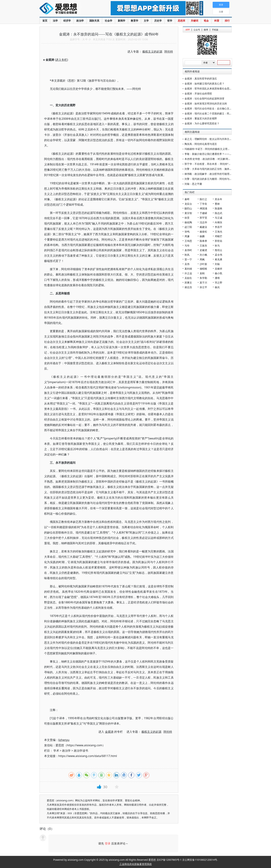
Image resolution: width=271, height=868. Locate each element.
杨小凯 (219, 273)
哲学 (170, 21)
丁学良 (203, 204)
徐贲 (187, 218)
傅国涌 (203, 208)
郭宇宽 (203, 218)
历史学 (158, 21)
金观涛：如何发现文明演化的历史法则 (206, 103)
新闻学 (122, 21)
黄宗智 (188, 213)
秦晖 (187, 199)
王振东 (203, 245)
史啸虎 (203, 250)
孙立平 (203, 287)
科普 (217, 21)
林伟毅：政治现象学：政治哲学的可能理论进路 (211, 174)
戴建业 (203, 227)
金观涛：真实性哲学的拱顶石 (201, 78)
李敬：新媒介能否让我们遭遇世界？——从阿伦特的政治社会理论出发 (223, 154)
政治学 (80, 21)
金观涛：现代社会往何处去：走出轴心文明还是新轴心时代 (217, 108)
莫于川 (203, 283)
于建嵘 (203, 213)
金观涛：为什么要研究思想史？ (202, 123)
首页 (45, 21)
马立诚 (219, 218)
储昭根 (203, 269)
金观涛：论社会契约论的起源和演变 (204, 98)
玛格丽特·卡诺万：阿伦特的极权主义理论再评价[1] (213, 149)
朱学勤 (203, 278)
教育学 (135, 21)
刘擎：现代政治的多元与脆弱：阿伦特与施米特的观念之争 (217, 179)
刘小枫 (203, 255)
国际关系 (94, 21)
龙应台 (188, 204)
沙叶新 (203, 264)
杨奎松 (203, 232)
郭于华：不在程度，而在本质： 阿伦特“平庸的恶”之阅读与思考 (219, 164)
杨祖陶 (188, 222)
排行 (227, 21)
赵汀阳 (188, 227)
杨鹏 (202, 236)
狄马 (217, 245)
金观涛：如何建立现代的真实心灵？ (204, 83)
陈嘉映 (219, 208)
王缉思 (188, 241)
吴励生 (188, 278)
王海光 (219, 232)
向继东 (219, 222)
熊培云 (219, 250)
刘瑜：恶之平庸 (193, 184)
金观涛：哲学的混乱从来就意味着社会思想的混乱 (212, 88)
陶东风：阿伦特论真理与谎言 (201, 144)
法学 (55, 21)
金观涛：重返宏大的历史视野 (201, 118)
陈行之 (203, 199)
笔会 (206, 21)
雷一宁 (188, 259)
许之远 (188, 273)
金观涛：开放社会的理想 (198, 93)
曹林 (217, 204)
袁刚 (202, 273)
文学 (146, 21)
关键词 (194, 21)
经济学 (67, 21)
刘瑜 (217, 264)
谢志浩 (188, 287)
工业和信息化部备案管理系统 (136, 864)
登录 (108, 843)
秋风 (187, 255)
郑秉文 (188, 283)
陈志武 (219, 213)
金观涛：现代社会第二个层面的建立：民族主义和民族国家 (217, 113)
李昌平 (219, 227)
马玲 (187, 245)
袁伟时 (188, 250)
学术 (56, 751)
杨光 (217, 287)
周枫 (202, 259)
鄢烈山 (188, 208)
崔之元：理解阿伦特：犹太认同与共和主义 (208, 139)
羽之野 (219, 283)
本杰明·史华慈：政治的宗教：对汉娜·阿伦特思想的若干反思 (218, 159)
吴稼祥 (219, 269)
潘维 (217, 278)
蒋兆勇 (219, 259)
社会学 (109, 21)
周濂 (187, 236)
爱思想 (68, 9)
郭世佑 (219, 241)
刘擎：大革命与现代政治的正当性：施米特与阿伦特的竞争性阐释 (221, 169)
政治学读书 (81, 751)
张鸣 (187, 232)
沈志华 (203, 222)
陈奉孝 (203, 241)
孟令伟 (219, 255)
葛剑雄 (188, 269)
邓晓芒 (219, 236)
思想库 (181, 21)
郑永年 (219, 199)
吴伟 (187, 264)
